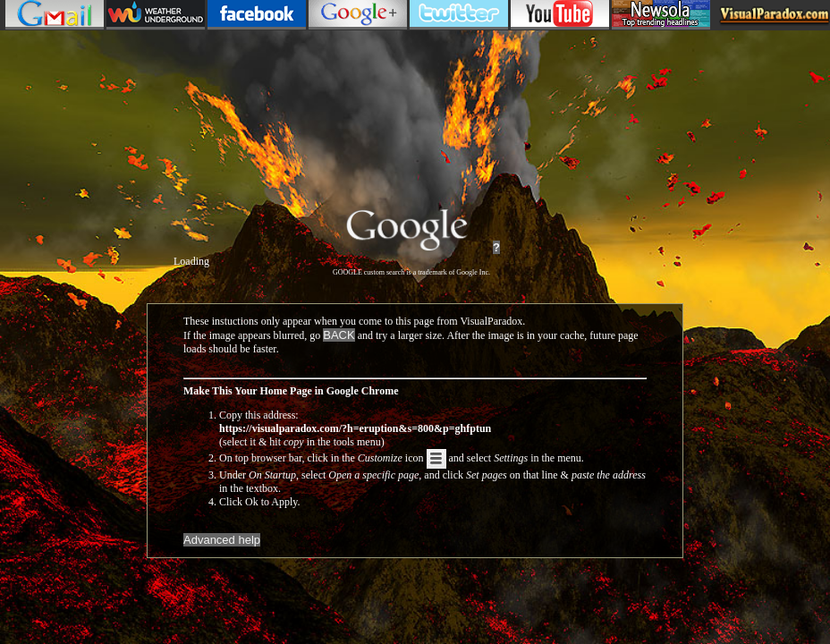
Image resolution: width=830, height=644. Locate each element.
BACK (339, 335)
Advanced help (222, 540)
